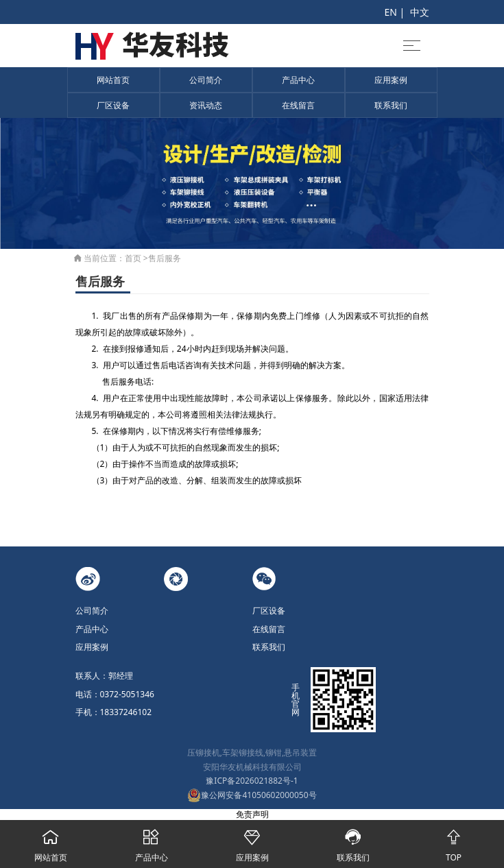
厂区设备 (113, 105)
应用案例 (391, 80)
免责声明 (252, 814)
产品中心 (298, 80)
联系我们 (391, 105)
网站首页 (113, 80)
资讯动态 (206, 105)
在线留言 (298, 105)
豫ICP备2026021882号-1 (252, 781)
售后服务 (165, 258)
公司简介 (206, 80)
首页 (133, 258)
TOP (454, 842)
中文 (420, 12)
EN (390, 12)
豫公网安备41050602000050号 (252, 795)
